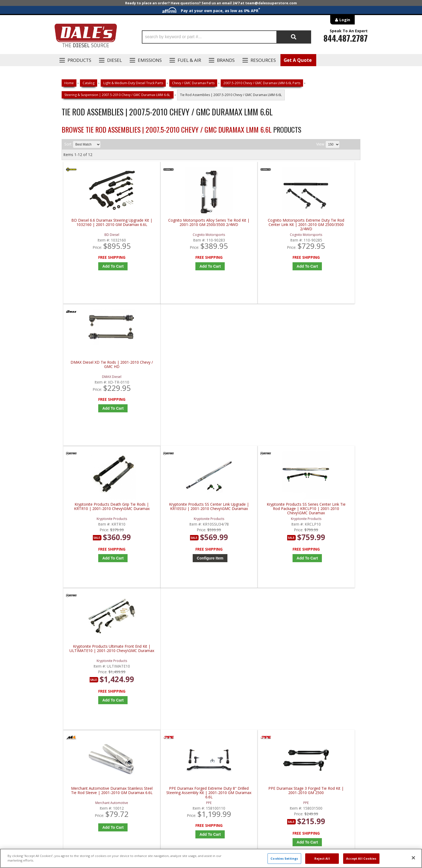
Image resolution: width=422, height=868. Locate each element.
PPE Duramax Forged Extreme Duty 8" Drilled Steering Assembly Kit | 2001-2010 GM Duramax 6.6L (175, 515)
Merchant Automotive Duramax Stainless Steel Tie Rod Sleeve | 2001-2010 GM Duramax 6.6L (101, 515)
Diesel (115, 60)
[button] (226, 37)
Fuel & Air (189, 60)
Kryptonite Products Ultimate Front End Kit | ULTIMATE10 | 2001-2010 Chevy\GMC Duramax (325, 370)
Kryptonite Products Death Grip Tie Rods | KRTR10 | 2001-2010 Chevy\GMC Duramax (101, 370)
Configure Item (177, 420)
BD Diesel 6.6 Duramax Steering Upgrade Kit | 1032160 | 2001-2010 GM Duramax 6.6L (101, 225)
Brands (226, 60)
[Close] (413, 858)
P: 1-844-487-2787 (78, 678)
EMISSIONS (150, 60)
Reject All (322, 858)
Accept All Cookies (361, 858)
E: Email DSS (71, 694)
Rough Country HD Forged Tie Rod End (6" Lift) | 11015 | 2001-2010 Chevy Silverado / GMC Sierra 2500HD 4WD (325, 515)
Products (79, 60)
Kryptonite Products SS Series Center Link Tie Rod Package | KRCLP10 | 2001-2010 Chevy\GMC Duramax (250, 370)
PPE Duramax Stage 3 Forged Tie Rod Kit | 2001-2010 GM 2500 (250, 513)
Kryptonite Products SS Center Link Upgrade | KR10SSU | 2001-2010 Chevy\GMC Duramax (175, 370)
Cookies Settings (284, 858)
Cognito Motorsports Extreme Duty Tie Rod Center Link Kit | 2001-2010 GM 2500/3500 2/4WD (250, 225)
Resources (263, 60)
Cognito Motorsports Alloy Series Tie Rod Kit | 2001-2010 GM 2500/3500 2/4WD (175, 225)
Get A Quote (298, 60)
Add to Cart (102, 266)
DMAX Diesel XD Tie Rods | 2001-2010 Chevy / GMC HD (325, 223)
